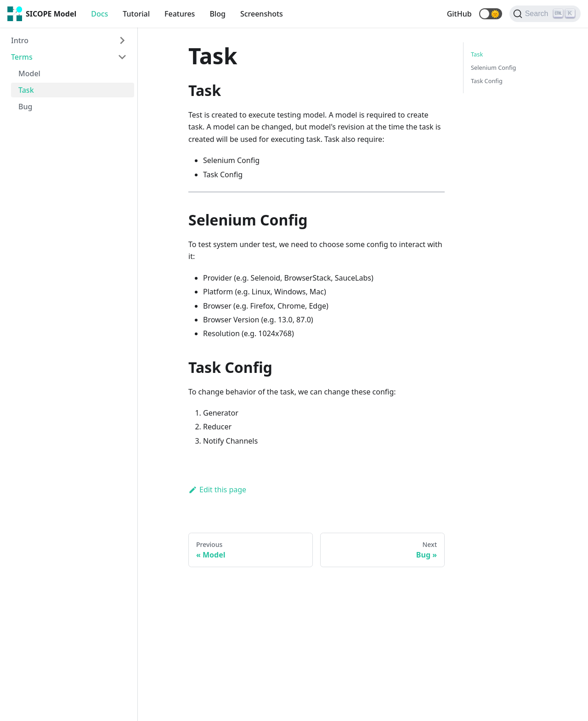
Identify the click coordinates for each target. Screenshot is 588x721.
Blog (217, 14)
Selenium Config (494, 68)
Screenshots (262, 14)
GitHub (459, 14)
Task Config (487, 81)
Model (29, 73)
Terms (22, 57)
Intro (20, 40)
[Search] (545, 14)
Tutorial (136, 14)
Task (26, 90)
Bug (25, 107)
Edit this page (217, 490)
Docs (99, 14)
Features (180, 14)
